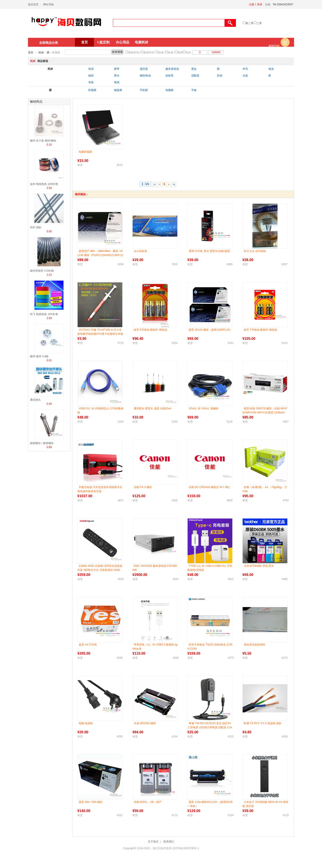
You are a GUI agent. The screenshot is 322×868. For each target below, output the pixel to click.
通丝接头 (35, 400)
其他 (220, 76)
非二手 (250, 23)
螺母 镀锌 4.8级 (39, 356)
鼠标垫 (169, 76)
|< (155, 184)
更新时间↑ (149, 53)
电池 (271, 69)
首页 (85, 42)
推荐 (180, 53)
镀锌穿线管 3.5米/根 (42, 271)
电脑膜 (169, 90)
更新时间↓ (134, 53)
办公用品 (123, 42)
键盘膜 (118, 90)
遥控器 (144, 69)
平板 (194, 90)
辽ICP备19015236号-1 (186, 848)
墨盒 (194, 69)
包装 (91, 82)
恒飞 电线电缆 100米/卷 (44, 314)
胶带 (117, 69)
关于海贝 (153, 842)
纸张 (91, 69)
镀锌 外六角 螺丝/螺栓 (43, 141)
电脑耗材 (142, 42)
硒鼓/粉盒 (145, 76)
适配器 (195, 76)
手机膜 (144, 90)
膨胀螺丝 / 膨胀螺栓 (42, 443)
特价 (189, 53)
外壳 (245, 69)
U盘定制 (104, 42)
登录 (260, 4)
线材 (91, 76)
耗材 (41, 53)
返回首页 (33, 4)
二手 (259, 23)
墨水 (117, 76)
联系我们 (169, 842)
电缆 (117, 82)
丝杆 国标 (36, 227)
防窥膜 (92, 90)
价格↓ (162, 53)
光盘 (245, 76)
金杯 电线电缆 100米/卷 (44, 184)
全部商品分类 (49, 43)
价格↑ (171, 53)
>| (174, 184)
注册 (252, 4)
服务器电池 (172, 69)
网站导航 (49, 4)
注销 (268, 4)
